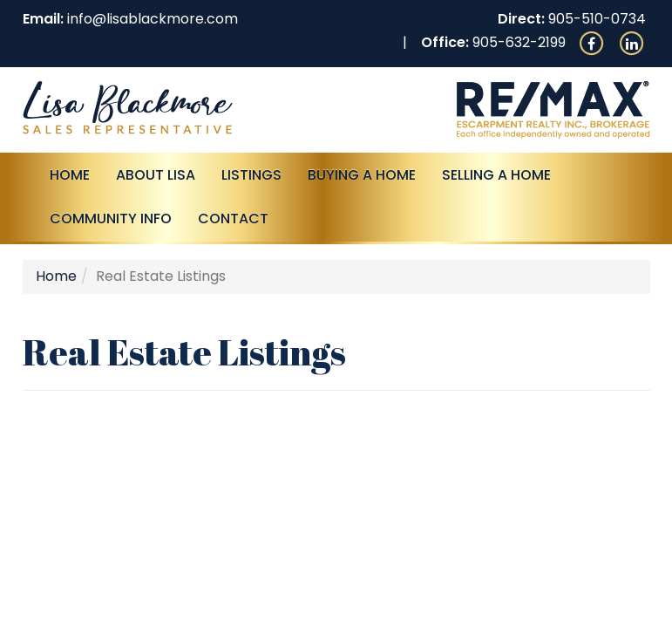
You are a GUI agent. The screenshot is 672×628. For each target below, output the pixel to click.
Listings (251, 175)
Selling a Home (496, 175)
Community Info (111, 218)
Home (70, 175)
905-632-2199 (519, 42)
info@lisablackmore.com (153, 19)
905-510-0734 (597, 19)
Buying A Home (362, 175)
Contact (233, 218)
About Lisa (156, 175)
